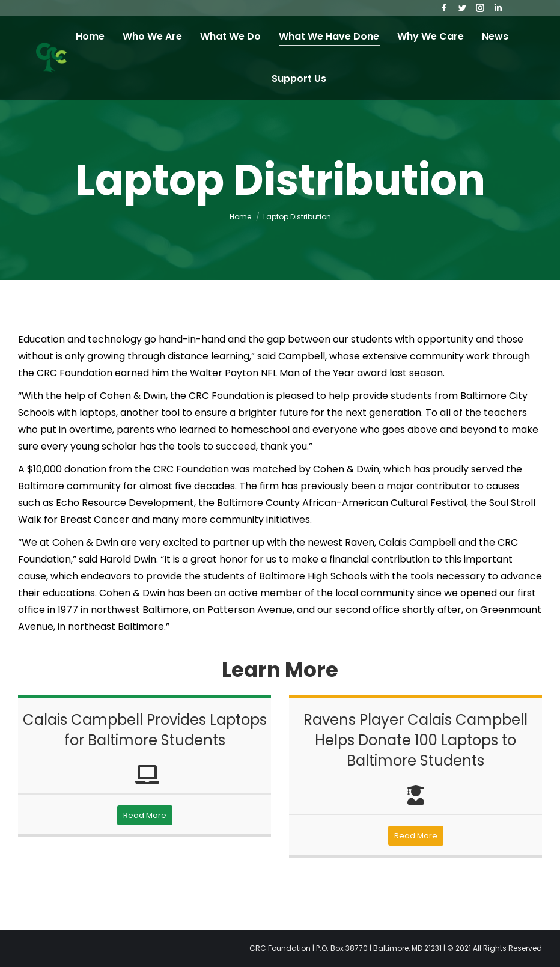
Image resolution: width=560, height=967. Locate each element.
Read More (145, 815)
